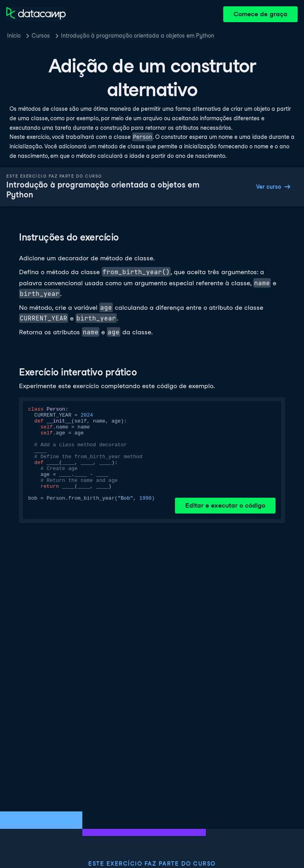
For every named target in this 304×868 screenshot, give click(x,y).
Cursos (41, 36)
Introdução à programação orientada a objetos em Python (138, 36)
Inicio (14, 36)
